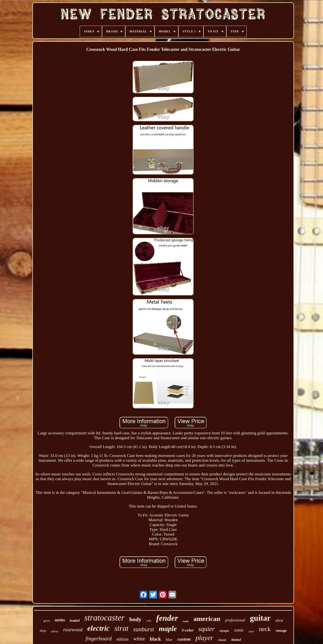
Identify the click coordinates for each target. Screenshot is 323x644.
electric (99, 628)
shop (43, 631)
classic (222, 640)
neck (265, 629)
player (204, 638)
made (186, 621)
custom (184, 639)
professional (235, 620)
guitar (260, 618)
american (207, 619)
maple (168, 629)
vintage (281, 631)
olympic (224, 631)
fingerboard (99, 639)
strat (122, 628)
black (155, 639)
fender (167, 618)
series (60, 620)
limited (236, 640)
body (135, 619)
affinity (55, 631)
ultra (279, 620)
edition (122, 639)
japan (251, 631)
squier (207, 629)
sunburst (144, 629)
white (139, 639)
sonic (239, 630)
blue (169, 640)
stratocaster (105, 618)
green (47, 621)
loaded (75, 620)
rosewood (73, 630)
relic (149, 621)
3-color (188, 630)
